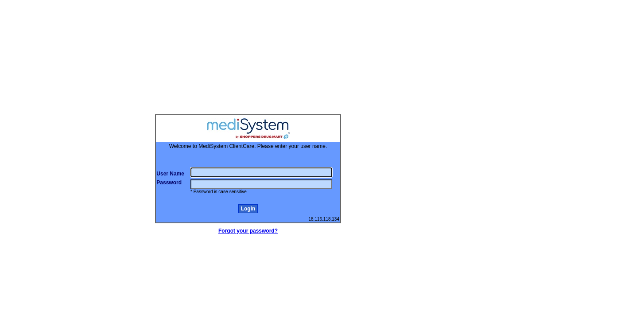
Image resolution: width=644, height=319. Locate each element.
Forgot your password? (248, 231)
